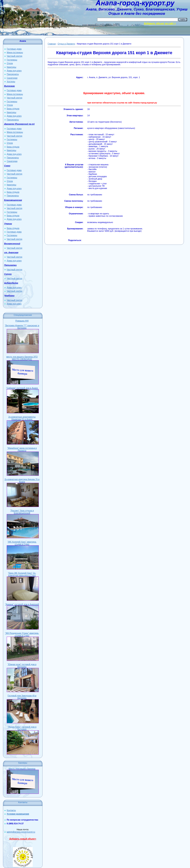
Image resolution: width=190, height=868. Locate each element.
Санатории (12, 78)
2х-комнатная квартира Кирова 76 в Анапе (22, 480)
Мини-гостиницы (15, 52)
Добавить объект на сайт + (160, 24)
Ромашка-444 (22, 321)
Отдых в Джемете (66, 44)
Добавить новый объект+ (23, 839)
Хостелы (11, 81)
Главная (52, 44)
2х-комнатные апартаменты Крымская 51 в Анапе (22, 418)
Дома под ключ (14, 304)
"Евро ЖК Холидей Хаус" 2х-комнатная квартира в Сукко (22, 574)
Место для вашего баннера (22, 769)
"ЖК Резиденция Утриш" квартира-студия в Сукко (22, 634)
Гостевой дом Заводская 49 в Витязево (22, 697)
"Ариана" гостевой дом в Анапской (22, 604)
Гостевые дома (14, 49)
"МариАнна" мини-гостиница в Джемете (22, 449)
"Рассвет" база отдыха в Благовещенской (22, 512)
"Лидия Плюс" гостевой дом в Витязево (22, 728)
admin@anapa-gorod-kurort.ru (21, 832)
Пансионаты (13, 74)
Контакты (11, 810)
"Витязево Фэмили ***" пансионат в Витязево (22, 327)
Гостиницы (12, 60)
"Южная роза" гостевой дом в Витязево (22, 666)
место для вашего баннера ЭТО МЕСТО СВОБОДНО (22, 358)
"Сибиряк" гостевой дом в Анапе (22, 388)
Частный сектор (14, 56)
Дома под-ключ (14, 71)
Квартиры (11, 67)
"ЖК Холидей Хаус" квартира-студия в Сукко (22, 543)
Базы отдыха (13, 109)
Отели (10, 63)
